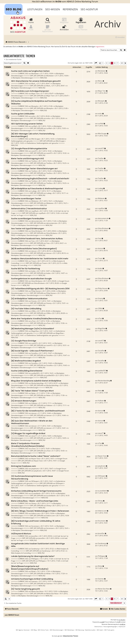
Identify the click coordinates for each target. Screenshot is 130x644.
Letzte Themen (81, 28)
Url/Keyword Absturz (21, 534)
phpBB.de (122, 624)
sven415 (34, 151)
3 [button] (106, 63)
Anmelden (64, 28)
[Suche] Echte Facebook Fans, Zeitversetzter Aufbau (37, 239)
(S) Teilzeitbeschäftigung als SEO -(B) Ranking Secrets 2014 (40, 289)
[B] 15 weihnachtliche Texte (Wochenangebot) (34, 249)
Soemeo (34, 581)
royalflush (35, 211)
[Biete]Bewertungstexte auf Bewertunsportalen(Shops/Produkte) (30, 568)
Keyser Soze (36, 459)
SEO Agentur (89, 9)
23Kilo (34, 311)
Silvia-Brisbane (37, 231)
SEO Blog (34, 630)
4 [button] (109, 63)
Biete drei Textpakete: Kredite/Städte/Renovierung (36, 319)
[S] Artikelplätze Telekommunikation (29, 299)
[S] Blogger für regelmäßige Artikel (28, 433)
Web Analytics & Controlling (21, 553)
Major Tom (35, 94)
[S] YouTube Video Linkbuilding (26, 309)
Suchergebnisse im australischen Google (31, 279)
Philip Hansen (36, 291)
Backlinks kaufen (90, 630)
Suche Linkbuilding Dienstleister (27, 371)
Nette (33, 393)
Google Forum (64, 281)
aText (33, 321)
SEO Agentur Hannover (23, 630)
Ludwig (34, 191)
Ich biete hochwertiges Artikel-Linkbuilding (32, 579)
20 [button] (122, 63)
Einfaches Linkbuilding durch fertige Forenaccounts (36, 491)
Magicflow (35, 331)
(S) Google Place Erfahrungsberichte (29, 149)
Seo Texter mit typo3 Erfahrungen (28, 229)
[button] (96, 63)
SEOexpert (35, 481)
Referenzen (70, 9)
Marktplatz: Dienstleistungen (23, 78)
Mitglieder (64, 20)
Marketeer (35, 74)
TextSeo (34, 161)
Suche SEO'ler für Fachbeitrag (26, 269)
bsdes (33, 271)
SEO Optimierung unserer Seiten (27, 124)
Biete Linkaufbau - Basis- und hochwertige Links (35, 501)
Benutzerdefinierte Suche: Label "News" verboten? (36, 456)
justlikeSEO (35, 373)
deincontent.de (37, 221)
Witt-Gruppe (36, 139)
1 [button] (103, 63)
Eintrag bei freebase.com (24, 466)
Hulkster (34, 403)
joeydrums (35, 469)
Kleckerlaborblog (37, 383)
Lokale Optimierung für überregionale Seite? (33, 556)
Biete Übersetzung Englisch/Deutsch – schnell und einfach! (40, 179)
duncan (34, 251)
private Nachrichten (48, 29)
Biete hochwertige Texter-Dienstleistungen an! (34, 169)
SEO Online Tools (43, 630)
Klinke (33, 571)
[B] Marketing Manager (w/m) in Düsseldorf (33, 329)
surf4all (34, 126)
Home (31, 20)
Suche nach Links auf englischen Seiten (30, 71)
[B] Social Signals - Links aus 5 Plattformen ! (32, 351)
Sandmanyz (35, 549)
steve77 (34, 436)
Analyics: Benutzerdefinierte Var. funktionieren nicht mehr (40, 259)
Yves (33, 241)
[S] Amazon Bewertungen (24, 401)
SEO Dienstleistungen (57, 630)
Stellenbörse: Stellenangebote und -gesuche (42, 143)
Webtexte (35, 201)
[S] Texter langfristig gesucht (26, 589)
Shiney (34, 503)
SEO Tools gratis (109, 630)
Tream (34, 261)
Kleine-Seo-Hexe (37, 591)
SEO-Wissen (53, 9)
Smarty (34, 301)
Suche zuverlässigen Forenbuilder (28, 219)
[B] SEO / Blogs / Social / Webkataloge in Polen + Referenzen (40, 511)
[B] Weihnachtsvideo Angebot (26, 361)
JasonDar (35, 536)
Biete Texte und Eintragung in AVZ (28, 159)
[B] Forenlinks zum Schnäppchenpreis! (30, 91)
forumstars (35, 526)
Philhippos (35, 559)
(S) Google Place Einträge (24, 341)
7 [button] (118, 63)
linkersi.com (36, 513)
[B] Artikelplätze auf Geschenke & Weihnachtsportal (37, 189)
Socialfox (35, 353)
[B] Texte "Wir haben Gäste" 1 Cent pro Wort (32, 391)
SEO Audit (100, 630)
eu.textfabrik (36, 493)
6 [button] (115, 63)
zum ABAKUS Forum (12, 615)
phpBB (102, 622)
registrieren (100, 47)
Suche (48, 20)
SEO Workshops (69, 630)
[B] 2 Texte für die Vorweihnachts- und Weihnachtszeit (38, 411)
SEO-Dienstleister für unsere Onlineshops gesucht (36, 81)
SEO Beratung (80, 630)
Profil (31, 28)
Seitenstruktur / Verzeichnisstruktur (29, 209)
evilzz (33, 116)
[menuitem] (120, 37)
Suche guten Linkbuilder (23, 114)
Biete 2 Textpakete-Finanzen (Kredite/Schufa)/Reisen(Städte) (28, 445)
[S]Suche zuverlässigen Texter (26, 199)
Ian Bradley (122, 620)
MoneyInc (35, 106)
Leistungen (35, 9)
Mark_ (34, 84)
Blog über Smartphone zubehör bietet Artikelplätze (36, 381)
